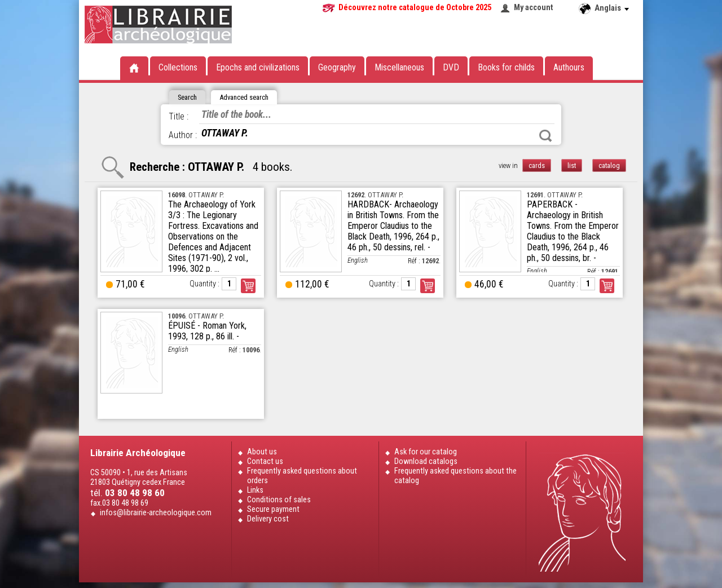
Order (248, 286)
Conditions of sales (279, 500)
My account (534, 8)
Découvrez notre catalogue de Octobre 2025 (415, 8)
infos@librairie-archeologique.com (156, 513)
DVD (451, 67)
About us (262, 452)
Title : (179, 116)
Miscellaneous (399, 67)
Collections (178, 67)
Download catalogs (426, 461)
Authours (569, 67)
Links (255, 490)
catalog (609, 165)
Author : (183, 135)
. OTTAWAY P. (196, 195)
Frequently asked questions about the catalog (455, 476)
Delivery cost (268, 519)
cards (537, 165)
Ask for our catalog (426, 452)
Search (545, 136)
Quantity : (204, 284)
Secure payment (273, 509)
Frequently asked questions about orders (302, 476)
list (572, 165)
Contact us (265, 461)
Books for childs (506, 67)
